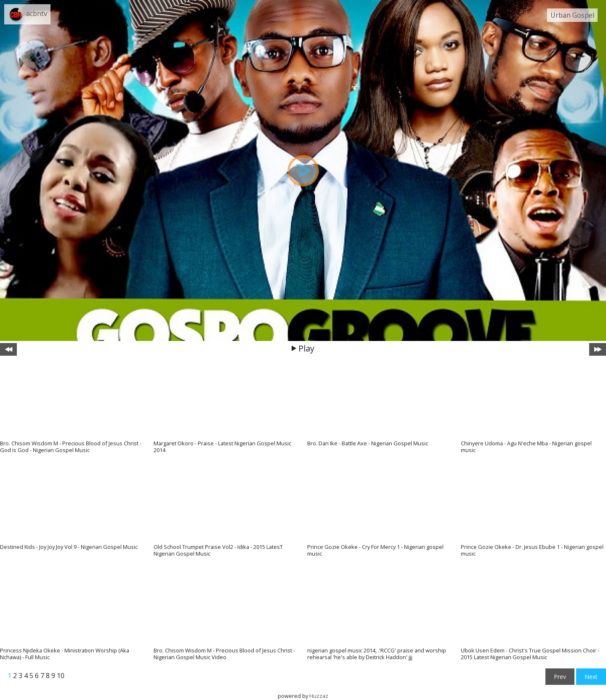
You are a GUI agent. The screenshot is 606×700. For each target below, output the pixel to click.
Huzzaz (319, 696)
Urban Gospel (572, 15)
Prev (560, 677)
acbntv (37, 13)
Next (591, 677)
